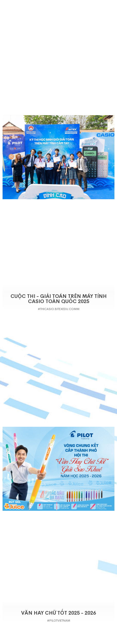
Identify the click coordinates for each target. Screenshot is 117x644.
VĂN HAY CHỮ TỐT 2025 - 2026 (58, 613)
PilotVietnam (60, 621)
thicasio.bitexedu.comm (60, 309)
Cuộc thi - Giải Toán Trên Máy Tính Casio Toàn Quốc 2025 (59, 299)
